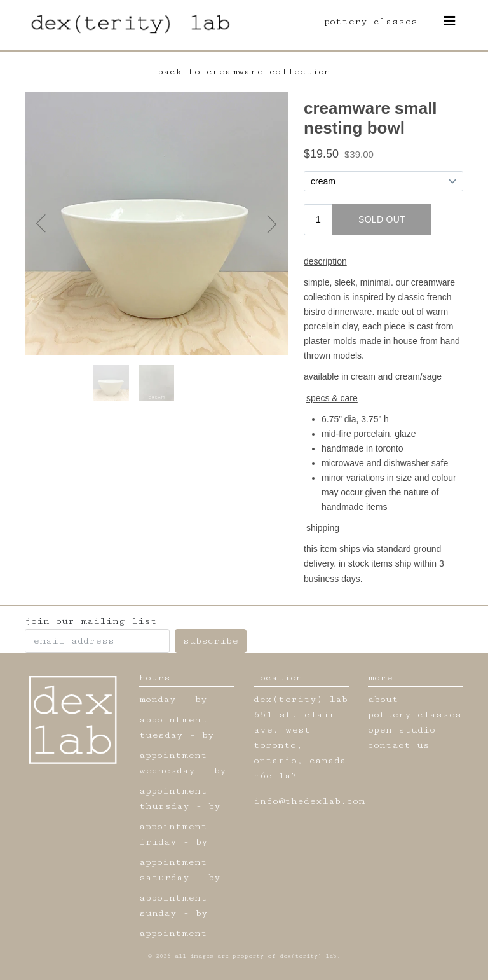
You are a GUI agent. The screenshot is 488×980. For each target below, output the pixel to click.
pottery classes (371, 21)
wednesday (167, 770)
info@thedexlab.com (309, 801)
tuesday (161, 735)
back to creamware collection (244, 72)
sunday (158, 913)
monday (158, 699)
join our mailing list (91, 621)
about (383, 699)
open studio (402, 730)
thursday (164, 806)
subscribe (211, 641)
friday (158, 842)
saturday (164, 877)
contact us (399, 745)
